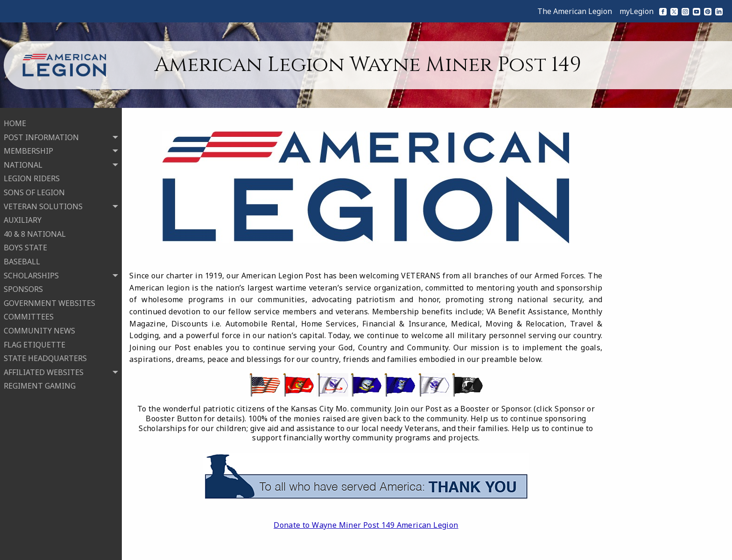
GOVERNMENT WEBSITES (49, 302)
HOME (15, 122)
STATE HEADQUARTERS (45, 357)
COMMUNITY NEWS (39, 329)
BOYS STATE (25, 246)
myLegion (637, 11)
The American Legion (575, 11)
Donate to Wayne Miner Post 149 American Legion (366, 525)
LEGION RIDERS (32, 177)
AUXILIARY (23, 219)
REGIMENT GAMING (40, 384)
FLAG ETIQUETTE (35, 343)
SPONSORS (23, 288)
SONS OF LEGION (34, 191)
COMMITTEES (29, 315)
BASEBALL (22, 260)
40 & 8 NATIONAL (35, 233)
